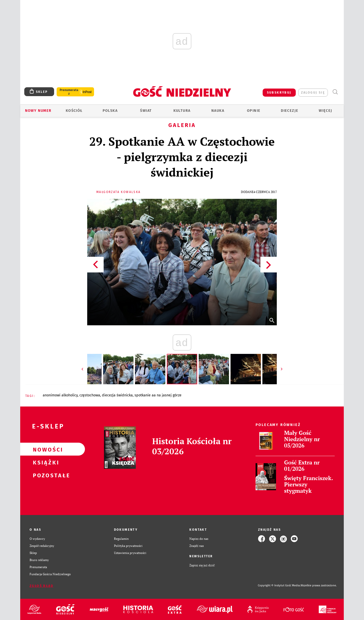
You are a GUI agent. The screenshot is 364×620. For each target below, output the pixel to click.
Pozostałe (44, 475)
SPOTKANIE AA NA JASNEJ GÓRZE (158, 395)
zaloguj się (313, 92)
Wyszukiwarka (335, 92)
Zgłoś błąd (41, 586)
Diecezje (290, 111)
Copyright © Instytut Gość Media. (279, 585)
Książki (44, 462)
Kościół (74, 111)
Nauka (218, 111)
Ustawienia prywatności (130, 553)
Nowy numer (38, 111)
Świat (146, 111)
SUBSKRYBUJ (279, 92)
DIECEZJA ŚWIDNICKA (117, 395)
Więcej (325, 111)
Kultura (182, 111)
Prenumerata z (69, 92)
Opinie (254, 111)
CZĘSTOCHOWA (90, 395)
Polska (110, 111)
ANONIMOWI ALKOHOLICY (60, 395)
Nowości (44, 449)
